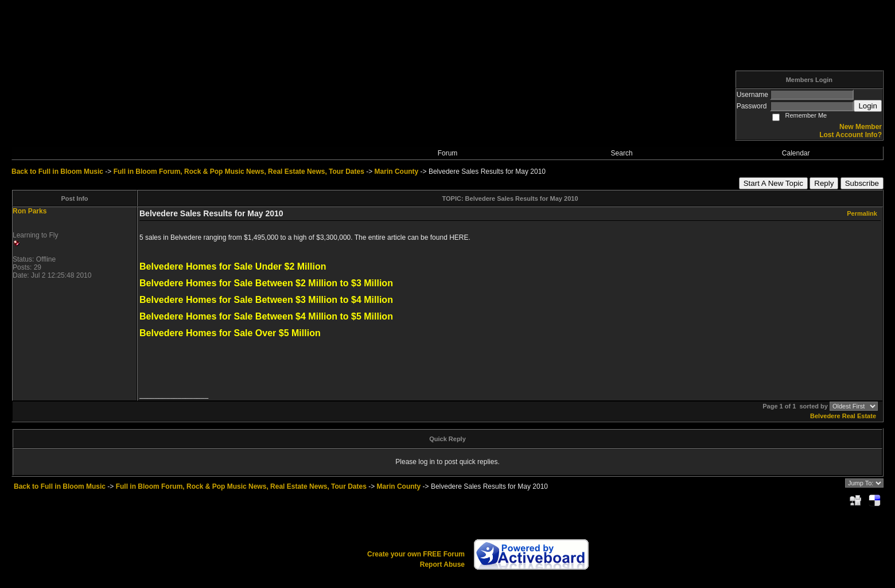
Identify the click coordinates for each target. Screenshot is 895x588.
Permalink (862, 213)
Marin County (397, 172)
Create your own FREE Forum (416, 554)
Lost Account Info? (851, 135)
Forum (448, 153)
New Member (861, 127)
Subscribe (862, 183)
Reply (824, 183)
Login (868, 106)
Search (622, 153)
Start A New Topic (773, 183)
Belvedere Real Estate (843, 416)
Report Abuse (442, 564)
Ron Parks (30, 211)
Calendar (796, 153)
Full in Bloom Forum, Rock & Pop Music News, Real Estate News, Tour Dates (239, 172)
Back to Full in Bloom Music (57, 172)
